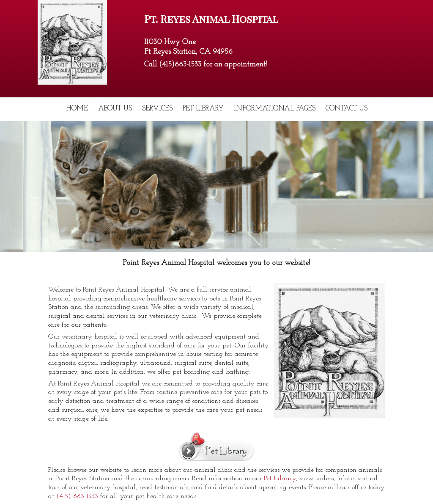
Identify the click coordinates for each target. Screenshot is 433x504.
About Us (115, 109)
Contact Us (347, 109)
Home (77, 109)
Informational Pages (275, 109)
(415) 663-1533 (77, 496)
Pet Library (203, 109)
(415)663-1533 (180, 65)
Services (157, 109)
